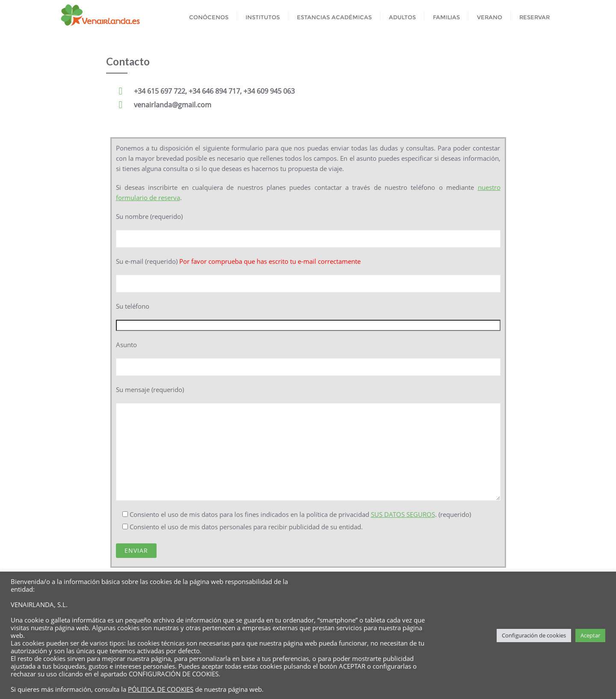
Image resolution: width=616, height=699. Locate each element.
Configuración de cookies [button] (534, 635)
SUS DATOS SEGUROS (403, 514)
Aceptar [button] (590, 635)
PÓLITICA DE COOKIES (161, 689)
